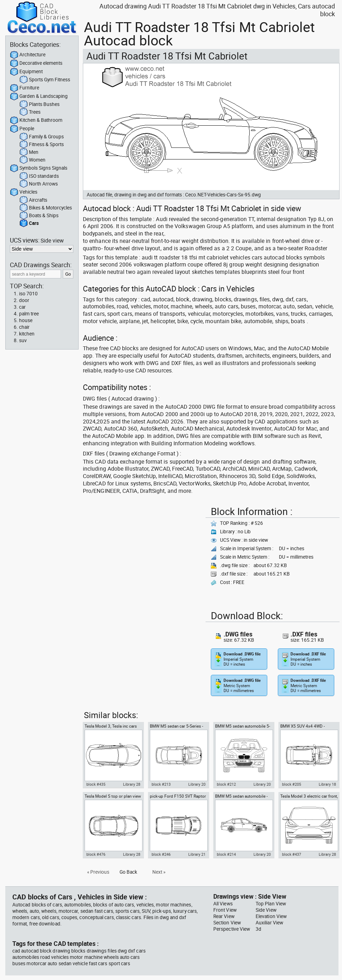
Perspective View (232, 929)
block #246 (161, 854)
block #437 (292, 854)
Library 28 (132, 784)
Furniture (25, 88)
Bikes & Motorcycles (46, 208)
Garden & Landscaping (39, 96)
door (24, 300)
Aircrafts (33, 200)
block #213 (161, 784)
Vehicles (24, 192)
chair (24, 327)
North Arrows (39, 184)
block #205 (292, 784)
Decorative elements (36, 63)
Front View (225, 910)
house (26, 320)
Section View (227, 923)
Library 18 (327, 784)
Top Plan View (271, 904)
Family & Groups (42, 137)
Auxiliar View (269, 923)
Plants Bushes (39, 105)
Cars (29, 224)
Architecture (28, 55)
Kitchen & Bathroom (36, 120)
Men (29, 152)
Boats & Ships (39, 216)
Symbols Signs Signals (39, 168)
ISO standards (39, 176)
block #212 (226, 784)
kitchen (27, 334)
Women (32, 160)
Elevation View (271, 916)
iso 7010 (28, 294)
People (22, 129)
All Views (223, 904)
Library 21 (197, 854)
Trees (30, 112)
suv (23, 340)
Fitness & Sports (42, 145)
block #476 (96, 854)
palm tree (29, 314)
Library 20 (197, 784)
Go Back (128, 872)
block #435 (96, 784)
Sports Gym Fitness (45, 80)
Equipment (26, 72)
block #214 (226, 854)
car (22, 307)
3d (258, 929)
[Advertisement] (142, 553)
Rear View (224, 916)
